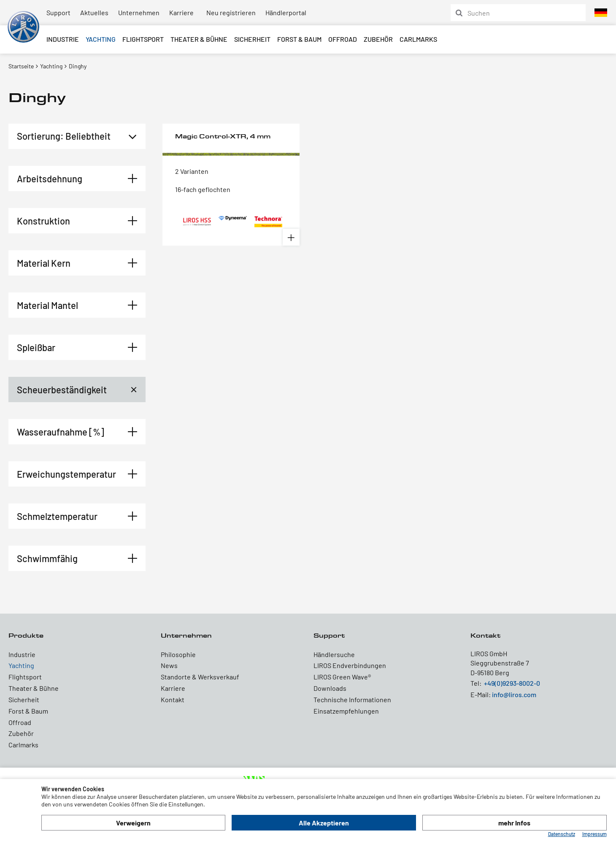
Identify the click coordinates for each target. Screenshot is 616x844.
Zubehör (378, 39)
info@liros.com (514, 694)
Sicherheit (252, 39)
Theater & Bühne (199, 39)
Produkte (26, 635)
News (169, 665)
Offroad (343, 39)
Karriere (181, 12)
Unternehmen (139, 12)
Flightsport (143, 39)
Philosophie (178, 654)
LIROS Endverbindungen (350, 665)
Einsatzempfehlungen (346, 711)
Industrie (63, 39)
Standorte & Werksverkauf (200, 677)
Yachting (101, 39)
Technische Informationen (352, 699)
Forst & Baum (299, 39)
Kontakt (173, 699)
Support (58, 12)
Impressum (594, 834)
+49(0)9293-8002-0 (512, 683)
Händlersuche (334, 654)
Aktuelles (94, 12)
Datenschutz (562, 834)
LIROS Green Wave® (342, 677)
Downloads (330, 688)
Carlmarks (418, 39)
